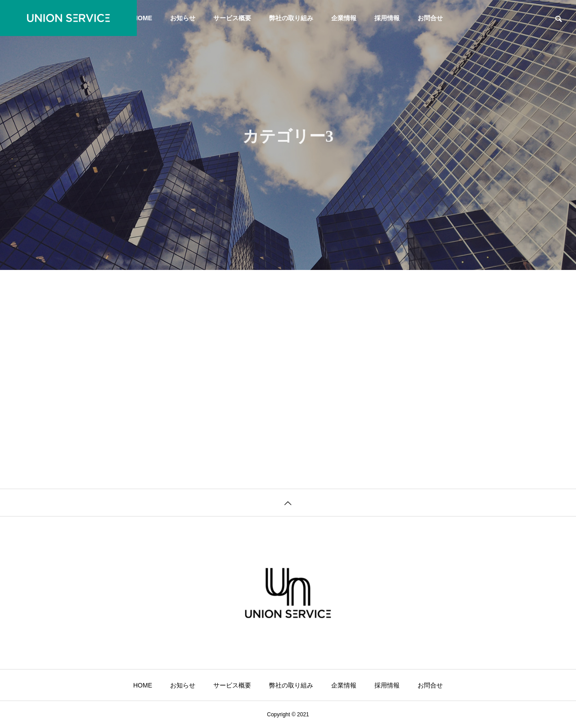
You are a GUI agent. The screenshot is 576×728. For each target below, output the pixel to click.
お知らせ (183, 18)
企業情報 (344, 18)
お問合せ (430, 18)
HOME (143, 18)
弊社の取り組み (291, 18)
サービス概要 (232, 18)
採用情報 (387, 18)
